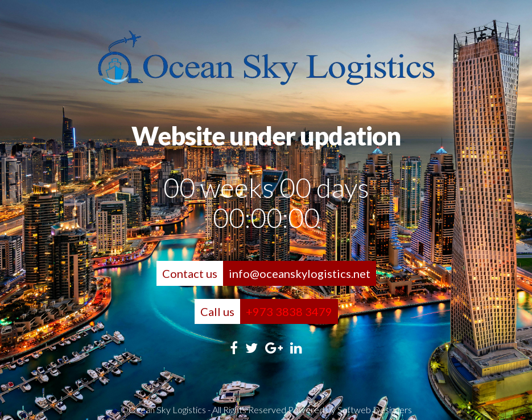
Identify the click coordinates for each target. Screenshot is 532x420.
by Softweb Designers (369, 409)
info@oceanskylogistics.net (300, 273)
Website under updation (266, 136)
